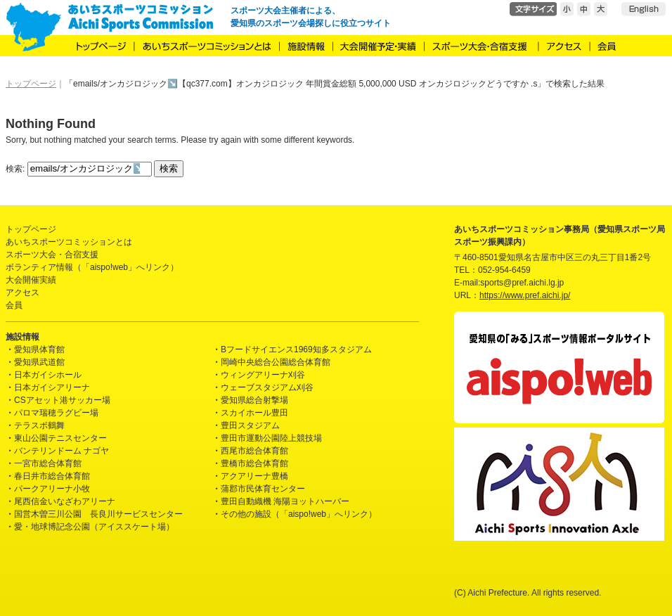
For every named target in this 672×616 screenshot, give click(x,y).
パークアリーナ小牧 (52, 489)
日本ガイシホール (48, 375)
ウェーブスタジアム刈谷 (267, 387)
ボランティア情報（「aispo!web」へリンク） (92, 267)
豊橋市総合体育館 (254, 463)
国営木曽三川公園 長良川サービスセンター (98, 514)
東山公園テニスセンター (60, 438)
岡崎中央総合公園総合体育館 (276, 362)
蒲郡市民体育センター (263, 489)
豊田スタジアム (250, 425)
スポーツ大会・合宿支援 (52, 255)
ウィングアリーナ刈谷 (263, 375)
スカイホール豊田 (254, 413)
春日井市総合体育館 (52, 476)
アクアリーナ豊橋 (254, 476)
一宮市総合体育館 (48, 463)
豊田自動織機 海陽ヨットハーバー (285, 501)
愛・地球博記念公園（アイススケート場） (94, 527)
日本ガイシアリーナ (52, 387)
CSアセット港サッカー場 (62, 400)
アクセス (22, 293)
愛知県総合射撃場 (254, 400)
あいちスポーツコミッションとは (69, 242)
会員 (14, 305)
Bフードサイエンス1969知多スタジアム (296, 349)
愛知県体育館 (39, 349)
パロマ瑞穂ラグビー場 (56, 413)
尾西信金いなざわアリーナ (65, 501)
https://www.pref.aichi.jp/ (525, 295)
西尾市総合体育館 (254, 451)
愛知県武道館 (39, 362)
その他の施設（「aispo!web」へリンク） (299, 514)
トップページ (31, 229)
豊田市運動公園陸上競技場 (271, 438)
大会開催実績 (31, 280)
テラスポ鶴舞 (39, 425)
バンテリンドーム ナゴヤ (62, 451)
